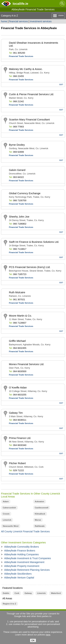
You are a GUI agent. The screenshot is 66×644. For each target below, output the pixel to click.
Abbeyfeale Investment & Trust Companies (28, 558)
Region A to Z (10, 604)
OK (33, 640)
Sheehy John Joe (19, 217)
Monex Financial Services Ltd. (27, 364)
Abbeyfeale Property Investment (22, 566)
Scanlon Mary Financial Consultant (29, 119)
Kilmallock (40, 514)
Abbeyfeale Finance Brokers (20, 551)
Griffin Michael (17, 341)
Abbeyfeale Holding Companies (21, 554)
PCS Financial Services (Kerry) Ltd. (30, 267)
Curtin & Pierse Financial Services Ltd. (32, 94)
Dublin (6, 593)
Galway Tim (16, 413)
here (48, 635)
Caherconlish (9, 508)
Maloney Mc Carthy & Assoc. (26, 69)
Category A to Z (10, 16)
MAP (61, 85)
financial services (19, 21)
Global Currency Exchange (25, 193)
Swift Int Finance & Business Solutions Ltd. (34, 242)
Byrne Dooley (17, 145)
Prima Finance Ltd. (20, 438)
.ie (20, 4)
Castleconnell (42, 508)
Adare (6, 501)
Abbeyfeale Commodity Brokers (22, 547)
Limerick (7, 520)
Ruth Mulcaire (17, 292)
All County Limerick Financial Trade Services (25, 531)
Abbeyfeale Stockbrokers (18, 574)
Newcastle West (11, 526)
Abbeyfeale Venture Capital (19, 578)
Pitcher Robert (17, 463)
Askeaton (40, 501)
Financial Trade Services (21, 56)
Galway (28, 593)
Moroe (38, 520)
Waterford (56, 593)
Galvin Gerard (17, 170)
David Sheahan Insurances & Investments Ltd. (34, 44)
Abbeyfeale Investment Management (24, 562)
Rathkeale (40, 526)
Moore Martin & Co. (20, 316)
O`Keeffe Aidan (18, 387)
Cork (17, 593)
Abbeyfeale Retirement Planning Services (27, 570)
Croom (6, 514)
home (4, 21)
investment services (41, 21)
